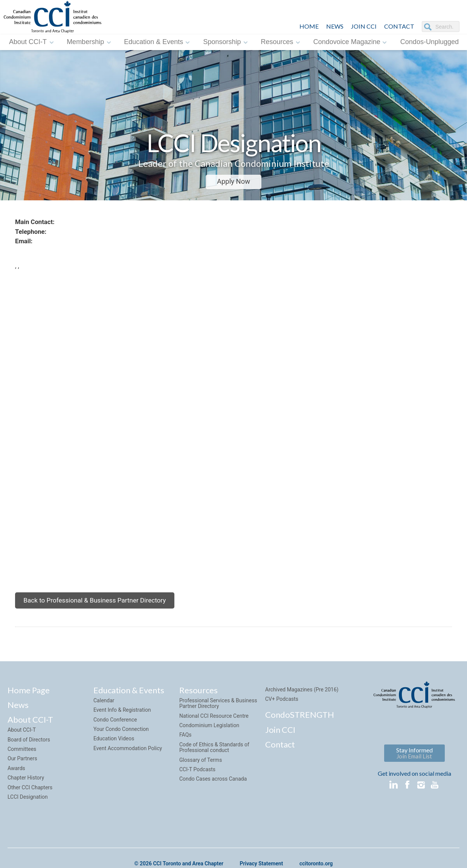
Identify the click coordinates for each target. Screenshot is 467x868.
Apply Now (233, 182)
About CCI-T (28, 42)
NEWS (335, 26)
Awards (16, 778)
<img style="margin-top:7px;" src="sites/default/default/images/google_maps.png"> (241, 436)
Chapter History (26, 787)
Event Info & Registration (122, 720)
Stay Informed (414, 763)
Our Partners (22, 768)
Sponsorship (222, 42)
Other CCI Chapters (30, 797)
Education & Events (153, 42)
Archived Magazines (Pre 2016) (302, 699)
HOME (309, 26)
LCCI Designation (28, 807)
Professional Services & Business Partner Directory (218, 713)
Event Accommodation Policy (128, 758)
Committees (22, 759)
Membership (85, 42)
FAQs (185, 744)
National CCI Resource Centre (214, 725)
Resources (277, 42)
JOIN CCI (364, 26)
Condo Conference (115, 729)
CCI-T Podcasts (197, 779)
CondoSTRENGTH (300, 724)
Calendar (104, 710)
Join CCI (280, 739)
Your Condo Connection (121, 739)
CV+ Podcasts (282, 709)
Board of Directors (29, 749)
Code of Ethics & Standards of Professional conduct (214, 757)
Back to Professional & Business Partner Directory (99, 608)
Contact (280, 754)
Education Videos (114, 748)
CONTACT (399, 26)
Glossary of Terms (201, 769)
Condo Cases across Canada (213, 789)
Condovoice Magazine (347, 42)
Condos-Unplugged (430, 42)
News (18, 715)
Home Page (29, 699)
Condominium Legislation (209, 735)
